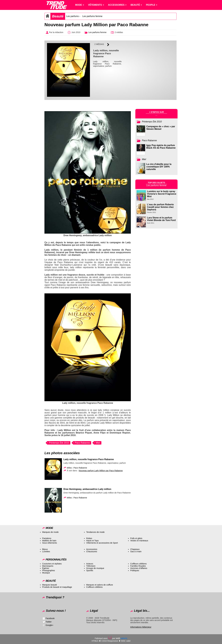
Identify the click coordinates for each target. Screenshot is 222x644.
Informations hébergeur (141, 627)
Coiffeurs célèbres (138, 564)
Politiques (135, 570)
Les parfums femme (92, 16)
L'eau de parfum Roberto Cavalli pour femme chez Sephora (160, 207)
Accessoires (92, 549)
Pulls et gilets (136, 538)
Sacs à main (136, 551)
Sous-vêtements (50, 543)
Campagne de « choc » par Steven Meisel (161, 128)
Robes (89, 538)
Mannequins (48, 566)
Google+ (49, 625)
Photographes (49, 570)
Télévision (91, 566)
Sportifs (90, 570)
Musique (46, 573)
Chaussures (92, 551)
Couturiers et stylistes (52, 564)
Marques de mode (50, 532)
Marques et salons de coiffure (100, 585)
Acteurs (90, 564)
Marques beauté (50, 585)
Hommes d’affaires (139, 568)
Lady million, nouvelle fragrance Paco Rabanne (89, 459)
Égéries (46, 568)
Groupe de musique (95, 568)
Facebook (50, 618)
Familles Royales (138, 566)
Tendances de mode (95, 532)
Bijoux (45, 549)
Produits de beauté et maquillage (57, 587)
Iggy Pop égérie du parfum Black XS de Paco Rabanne (161, 147)
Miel (98, 443)
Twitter (49, 622)
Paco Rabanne (82, 443)
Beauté (58, 16)
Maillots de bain (49, 541)
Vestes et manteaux (139, 541)
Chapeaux (135, 549)
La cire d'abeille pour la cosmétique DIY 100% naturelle (159, 167)
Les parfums (72, 16)
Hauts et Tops (92, 541)
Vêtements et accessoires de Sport (102, 543)
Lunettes (46, 551)
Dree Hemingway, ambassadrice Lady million (87, 489)
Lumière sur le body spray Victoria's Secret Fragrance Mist (162, 194)
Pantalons (47, 538)
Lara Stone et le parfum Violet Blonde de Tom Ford (161, 219)
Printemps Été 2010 (59, 443)
